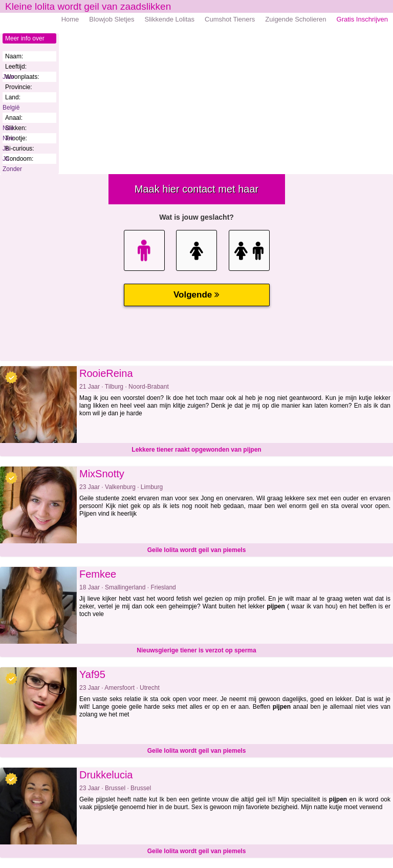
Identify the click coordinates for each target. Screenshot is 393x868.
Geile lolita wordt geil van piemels (197, 550)
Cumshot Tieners (230, 19)
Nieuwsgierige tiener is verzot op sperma (196, 650)
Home (70, 19)
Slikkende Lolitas (170, 19)
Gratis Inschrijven (362, 19)
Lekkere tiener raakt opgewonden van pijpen (196, 450)
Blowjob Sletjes (112, 19)
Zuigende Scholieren (296, 19)
